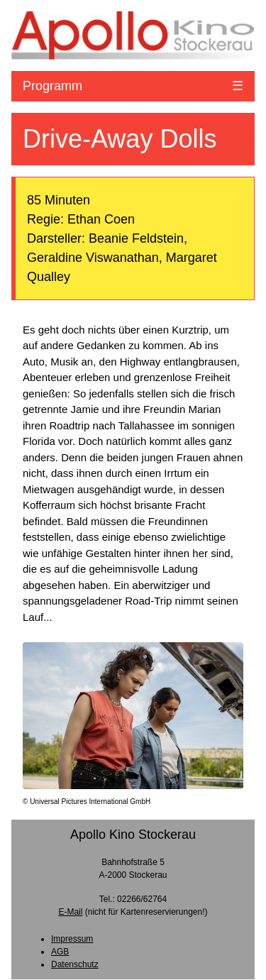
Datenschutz (75, 964)
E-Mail (70, 912)
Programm (52, 86)
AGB (60, 952)
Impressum (72, 939)
